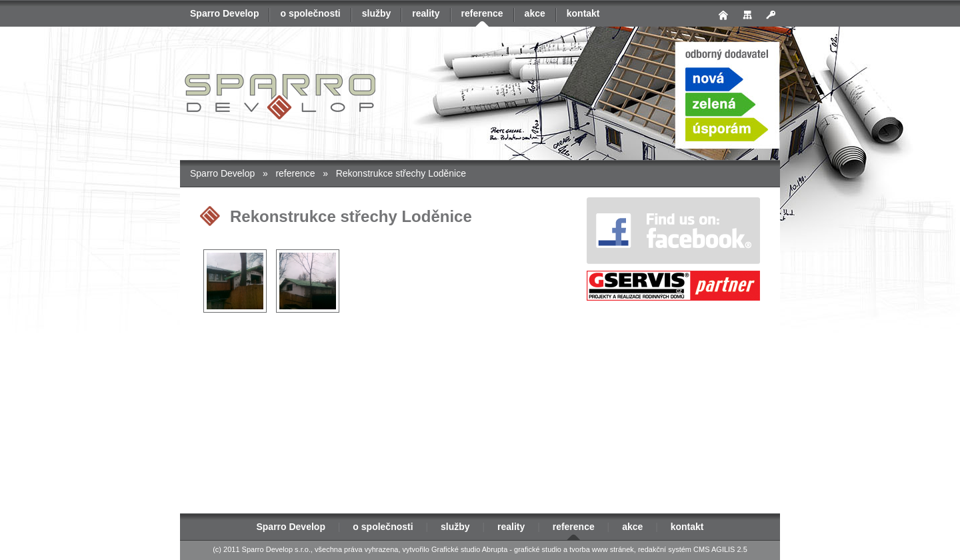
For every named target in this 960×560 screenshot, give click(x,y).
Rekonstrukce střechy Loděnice (401, 173)
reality (426, 13)
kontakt (583, 13)
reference (482, 13)
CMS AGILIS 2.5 (720, 549)
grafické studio (538, 549)
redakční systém (665, 549)
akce (535, 13)
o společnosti (310, 13)
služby (377, 13)
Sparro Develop (224, 13)
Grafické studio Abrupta (469, 549)
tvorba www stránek (602, 549)
